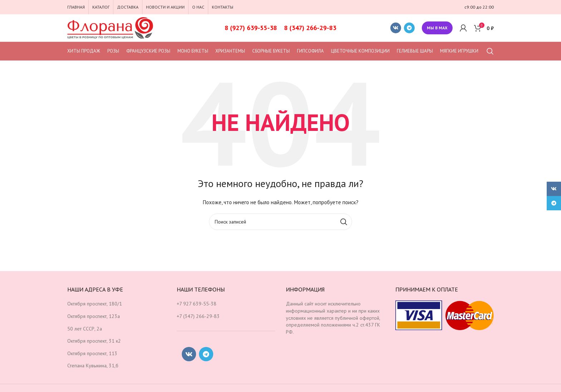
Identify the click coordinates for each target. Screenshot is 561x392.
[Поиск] (490, 51)
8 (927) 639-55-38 (251, 28)
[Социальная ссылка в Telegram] (409, 28)
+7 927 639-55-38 (197, 304)
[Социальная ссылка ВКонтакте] (396, 28)
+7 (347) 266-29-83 (198, 316)
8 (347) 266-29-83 (310, 28)
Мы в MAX (437, 28)
